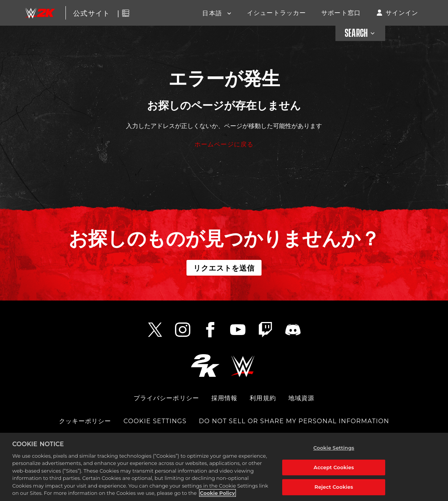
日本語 (213, 13)
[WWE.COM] (243, 365)
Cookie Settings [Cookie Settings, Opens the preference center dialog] (334, 448)
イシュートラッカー (276, 12)
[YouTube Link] (238, 330)
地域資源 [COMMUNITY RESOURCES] (301, 398)
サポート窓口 (341, 12)
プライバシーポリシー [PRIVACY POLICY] (166, 398)
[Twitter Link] (155, 330)
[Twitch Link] (265, 330)
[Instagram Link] (183, 330)
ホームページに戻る (224, 144)
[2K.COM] (205, 365)
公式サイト (92, 13)
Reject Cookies (334, 487)
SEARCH (360, 33)
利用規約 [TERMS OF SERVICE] (263, 398)
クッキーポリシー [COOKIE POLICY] (85, 421)
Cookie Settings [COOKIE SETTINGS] (155, 421)
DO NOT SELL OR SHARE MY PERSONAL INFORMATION (294, 421)
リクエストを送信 (224, 268)
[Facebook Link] (210, 330)
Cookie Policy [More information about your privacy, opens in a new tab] (217, 493)
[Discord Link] (293, 330)
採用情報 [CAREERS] (224, 398)
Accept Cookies (334, 467)
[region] (224, 467)
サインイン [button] (402, 12)
